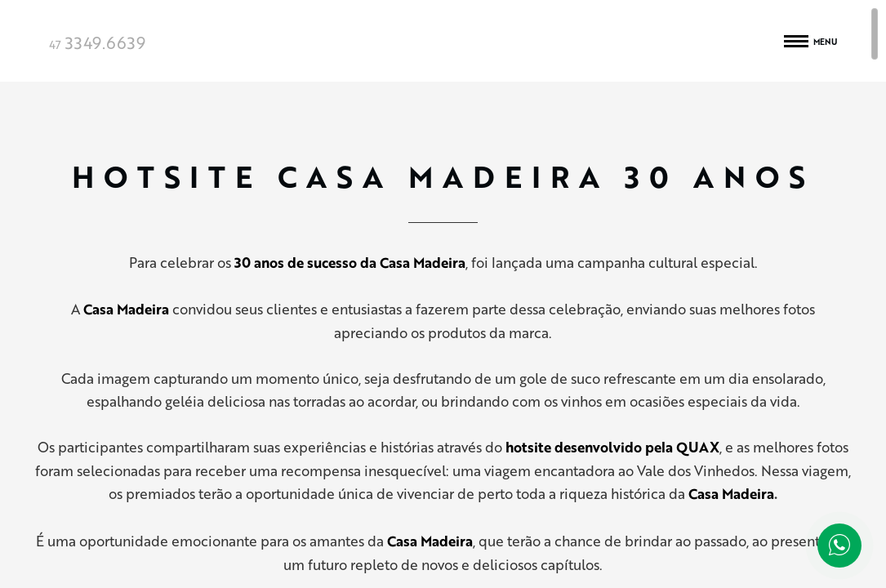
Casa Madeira (731, 494)
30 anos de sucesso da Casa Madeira (350, 263)
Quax (443, 41)
